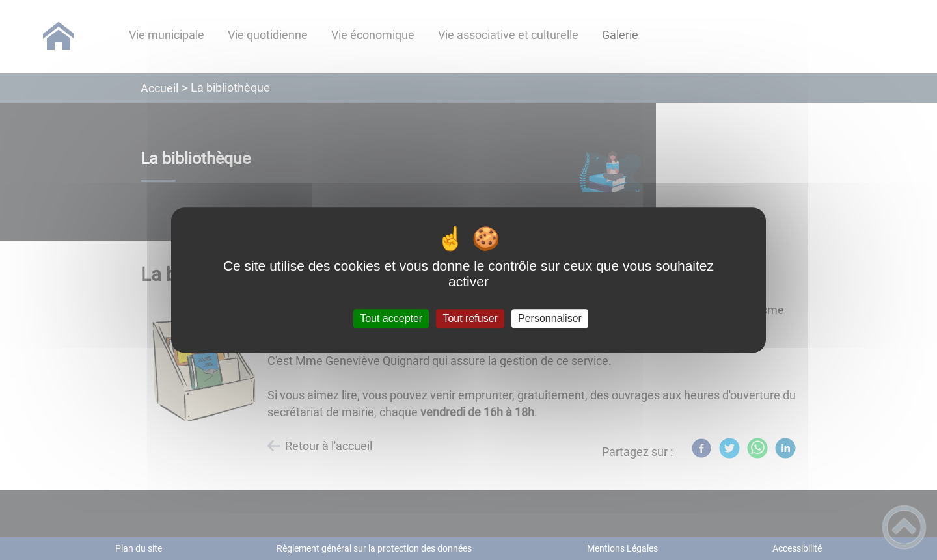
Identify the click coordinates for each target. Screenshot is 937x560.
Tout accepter (391, 318)
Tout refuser (470, 318)
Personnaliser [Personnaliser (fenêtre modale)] (550, 318)
